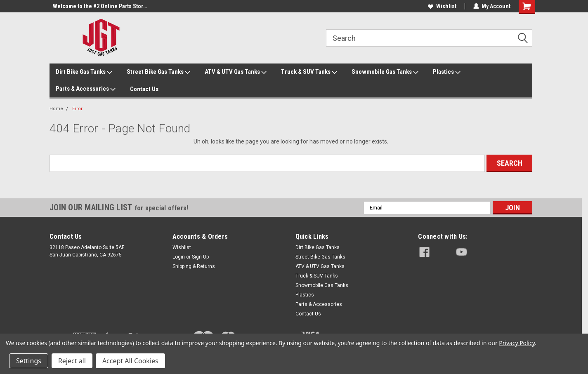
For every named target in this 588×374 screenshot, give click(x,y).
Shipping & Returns (194, 266)
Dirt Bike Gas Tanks (84, 72)
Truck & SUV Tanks (309, 72)
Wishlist (442, 6)
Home (56, 109)
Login (179, 257)
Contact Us (144, 89)
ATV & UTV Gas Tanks (236, 72)
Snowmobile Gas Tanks (385, 72)
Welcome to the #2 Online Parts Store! (100, 6)
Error (77, 109)
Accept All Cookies (130, 361)
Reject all (72, 361)
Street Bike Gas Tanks (158, 72)
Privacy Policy (517, 343)
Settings (29, 361)
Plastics (447, 72)
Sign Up (200, 257)
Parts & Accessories (86, 89)
